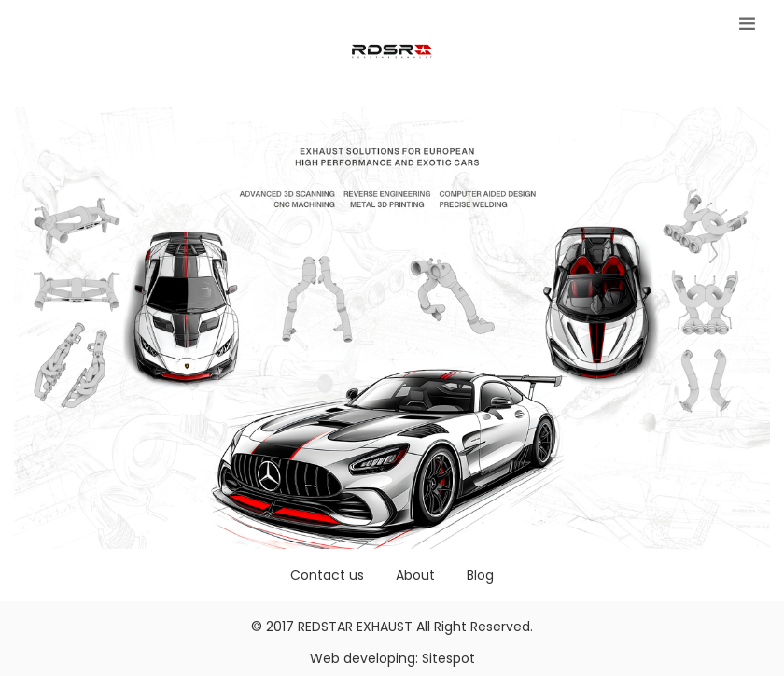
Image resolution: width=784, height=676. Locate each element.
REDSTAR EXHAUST (355, 627)
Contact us (327, 575)
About (415, 575)
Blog (480, 575)
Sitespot (448, 658)
